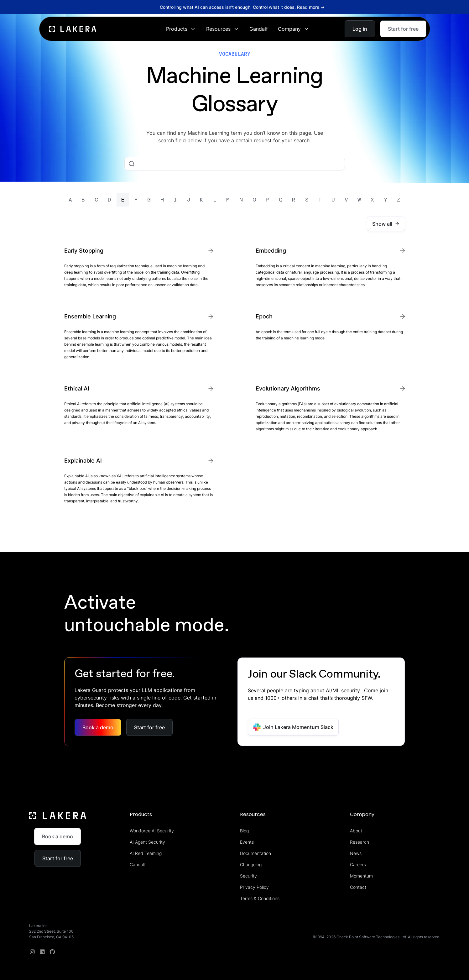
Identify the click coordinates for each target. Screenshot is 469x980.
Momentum (361, 876)
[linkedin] (42, 952)
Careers (358, 865)
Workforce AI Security (152, 831)
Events (247, 842)
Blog (244, 831)
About (356, 831)
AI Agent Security (147, 842)
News (356, 853)
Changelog (251, 865)
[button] (181, 29)
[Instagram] (32, 952)
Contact (358, 887)
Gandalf (259, 29)
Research (360, 842)
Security (248, 876)
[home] (73, 29)
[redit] (52, 952)
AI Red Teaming (146, 853)
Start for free (403, 29)
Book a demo (98, 727)
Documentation (255, 853)
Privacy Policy (254, 887)
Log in (360, 29)
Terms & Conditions (260, 898)
